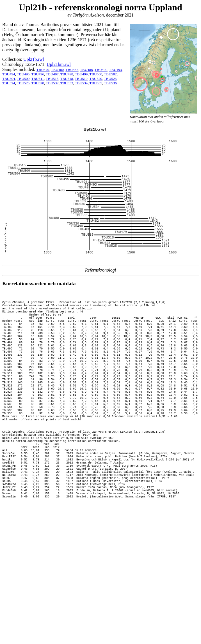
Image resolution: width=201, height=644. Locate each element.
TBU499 (81, 74)
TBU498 (67, 74)
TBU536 (110, 83)
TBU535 (96, 83)
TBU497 (52, 74)
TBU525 (23, 83)
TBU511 (38, 79)
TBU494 (9, 74)
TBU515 (52, 79)
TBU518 (67, 79)
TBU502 (110, 74)
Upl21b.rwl (34, 59)
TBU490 (101, 70)
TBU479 (43, 70)
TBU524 (9, 83)
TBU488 (86, 70)
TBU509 (23, 79)
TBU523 (110, 79)
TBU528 (38, 83)
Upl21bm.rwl (59, 64)
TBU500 (96, 74)
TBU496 (38, 74)
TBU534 (81, 83)
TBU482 (72, 70)
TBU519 (81, 79)
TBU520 (96, 79)
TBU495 (23, 74)
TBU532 (52, 83)
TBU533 (67, 83)
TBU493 (116, 70)
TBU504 (9, 79)
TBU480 (58, 70)
